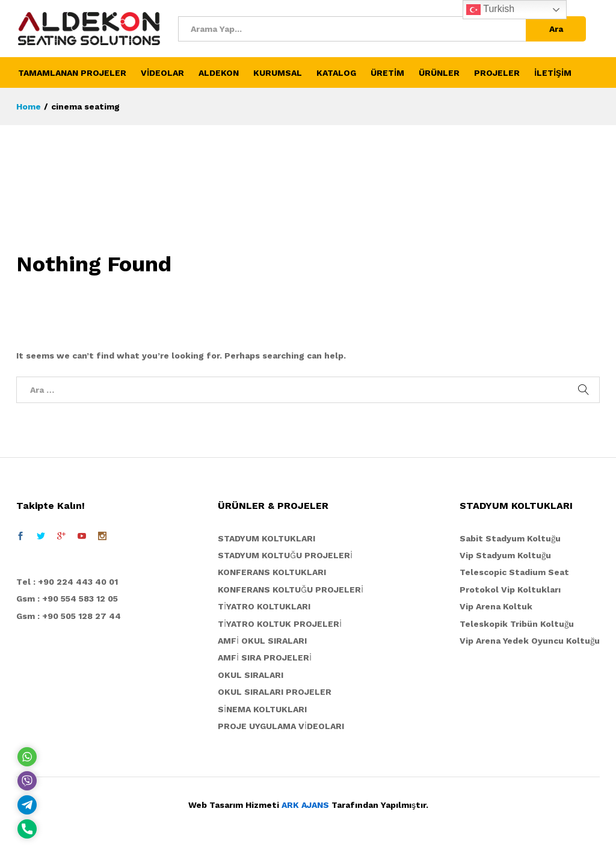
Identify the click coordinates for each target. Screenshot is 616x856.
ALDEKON (219, 73)
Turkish (490, 10)
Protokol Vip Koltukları (510, 590)
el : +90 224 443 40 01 (70, 582)
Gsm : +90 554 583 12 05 (67, 599)
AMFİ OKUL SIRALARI (262, 641)
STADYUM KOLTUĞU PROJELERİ (285, 555)
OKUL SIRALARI (251, 675)
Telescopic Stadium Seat (514, 572)
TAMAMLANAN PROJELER (72, 73)
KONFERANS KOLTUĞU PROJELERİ (291, 590)
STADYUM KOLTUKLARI (266, 538)
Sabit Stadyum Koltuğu (510, 538)
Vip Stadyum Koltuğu (505, 555)
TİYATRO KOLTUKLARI (264, 606)
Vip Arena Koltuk (496, 606)
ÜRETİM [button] (387, 73)
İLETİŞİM (553, 73)
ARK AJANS (305, 805)
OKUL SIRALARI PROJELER (275, 692)
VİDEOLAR (162, 73)
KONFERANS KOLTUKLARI (272, 572)
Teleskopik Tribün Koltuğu (517, 624)
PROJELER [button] (497, 73)
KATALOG (336, 73)
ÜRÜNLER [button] (439, 73)
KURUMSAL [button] (278, 73)
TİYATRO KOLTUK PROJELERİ (280, 624)
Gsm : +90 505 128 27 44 (69, 616)
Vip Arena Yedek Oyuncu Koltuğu (530, 641)
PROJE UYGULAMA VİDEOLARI (281, 726)
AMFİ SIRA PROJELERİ (265, 657)
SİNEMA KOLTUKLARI (262, 709)
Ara (556, 29)
